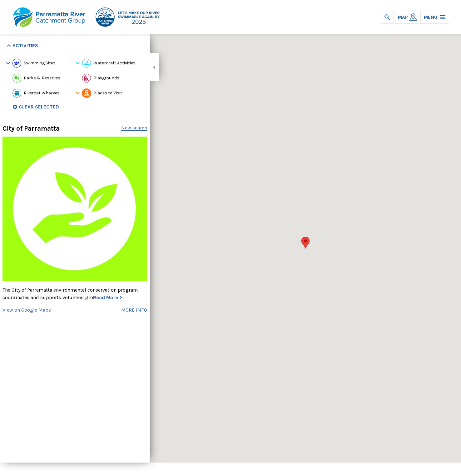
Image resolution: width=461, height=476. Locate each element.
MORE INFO (134, 310)
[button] (305, 243)
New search (134, 128)
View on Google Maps (27, 310)
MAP (403, 17)
